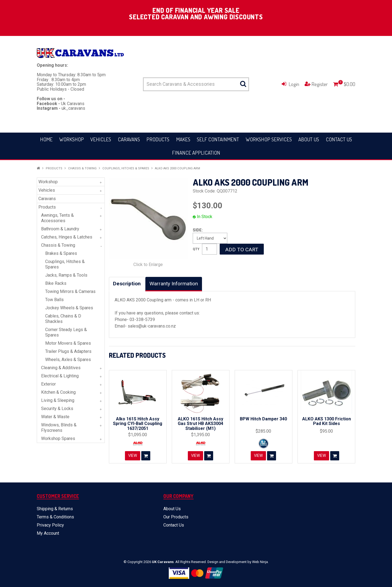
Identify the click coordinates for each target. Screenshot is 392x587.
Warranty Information (174, 284)
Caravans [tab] (47, 199)
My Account (48, 533)
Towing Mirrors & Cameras (70, 291)
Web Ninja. (260, 562)
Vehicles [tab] (47, 190)
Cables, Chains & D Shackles (63, 319)
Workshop (72, 139)
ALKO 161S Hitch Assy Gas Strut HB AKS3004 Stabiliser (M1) (200, 424)
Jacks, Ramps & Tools (66, 275)
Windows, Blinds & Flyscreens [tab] (59, 428)
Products (158, 139)
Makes (183, 139)
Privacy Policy (50, 525)
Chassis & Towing (82, 168)
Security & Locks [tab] (57, 409)
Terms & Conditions (55, 517)
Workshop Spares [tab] (58, 438)
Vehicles (101, 139)
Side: (198, 230)
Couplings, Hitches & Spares (126, 168)
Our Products (176, 517)
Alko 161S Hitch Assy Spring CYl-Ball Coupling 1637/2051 (138, 424)
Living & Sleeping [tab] (58, 400)
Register (320, 84)
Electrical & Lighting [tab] (60, 376)
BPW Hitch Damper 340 (263, 419)
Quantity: (196, 249)
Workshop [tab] (48, 182)
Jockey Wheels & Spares (69, 308)
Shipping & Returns (55, 509)
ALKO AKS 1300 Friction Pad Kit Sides (327, 421)
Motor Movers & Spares (68, 343)
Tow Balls (54, 300)
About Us (309, 139)
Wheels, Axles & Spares (68, 360)
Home (46, 139)
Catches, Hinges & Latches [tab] (67, 237)
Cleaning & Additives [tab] (61, 368)
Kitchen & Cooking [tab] (58, 392)
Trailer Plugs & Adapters (68, 351)
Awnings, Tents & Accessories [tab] (57, 218)
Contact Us (339, 139)
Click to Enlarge (148, 265)
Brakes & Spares (61, 253)
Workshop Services (269, 139)
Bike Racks (56, 283)
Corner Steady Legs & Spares (66, 332)
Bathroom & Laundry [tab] (60, 229)
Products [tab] (47, 207)
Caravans (129, 139)
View (133, 456)
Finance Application (196, 153)
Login (294, 84)
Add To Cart (146, 456)
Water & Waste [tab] (55, 417)
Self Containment (218, 139)
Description (127, 284)
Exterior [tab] (48, 384)
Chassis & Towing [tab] (58, 245)
